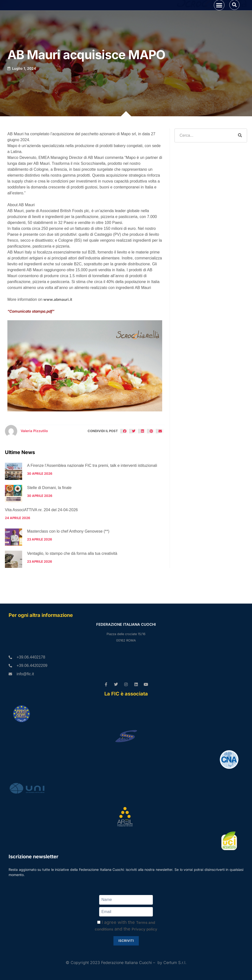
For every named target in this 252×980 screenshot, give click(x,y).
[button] (219, 17)
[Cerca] (240, 159)
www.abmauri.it (58, 323)
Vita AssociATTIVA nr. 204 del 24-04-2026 (41, 533)
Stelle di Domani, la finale (49, 511)
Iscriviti (126, 941)
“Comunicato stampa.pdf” (31, 334)
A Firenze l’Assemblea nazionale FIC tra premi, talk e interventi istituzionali (92, 489)
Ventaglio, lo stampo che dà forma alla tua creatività (72, 577)
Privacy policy (144, 929)
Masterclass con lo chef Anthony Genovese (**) (68, 554)
